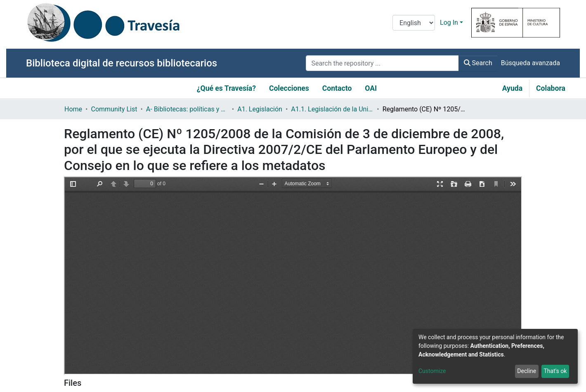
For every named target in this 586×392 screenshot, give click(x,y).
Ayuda (512, 88)
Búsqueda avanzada (530, 63)
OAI (371, 88)
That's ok (555, 371)
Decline (527, 371)
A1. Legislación (260, 109)
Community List (114, 109)
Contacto (337, 88)
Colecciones (289, 88)
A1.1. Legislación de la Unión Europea (332, 109)
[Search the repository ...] (382, 63)
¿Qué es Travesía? (226, 88)
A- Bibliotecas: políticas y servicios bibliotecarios (187, 109)
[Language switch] (414, 23)
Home (73, 109)
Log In (449, 22)
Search (478, 63)
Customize (432, 371)
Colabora (551, 88)
